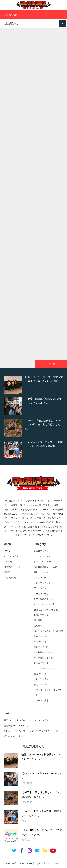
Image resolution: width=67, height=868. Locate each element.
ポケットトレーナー (13, 736)
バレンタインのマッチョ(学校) (48, 631)
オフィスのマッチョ (43, 562)
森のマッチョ (40, 674)
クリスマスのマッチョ (44, 668)
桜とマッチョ (40, 588)
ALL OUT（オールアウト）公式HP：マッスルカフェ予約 (31, 731)
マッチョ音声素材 (42, 701)
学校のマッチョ (41, 636)
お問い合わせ (10, 578)
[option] (33, 385)
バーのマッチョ (41, 594)
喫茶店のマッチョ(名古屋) (46, 610)
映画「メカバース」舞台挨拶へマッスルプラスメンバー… (41, 757)
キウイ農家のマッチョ (44, 599)
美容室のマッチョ (42, 663)
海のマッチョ (40, 642)
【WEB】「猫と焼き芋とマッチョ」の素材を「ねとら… (42, 795)
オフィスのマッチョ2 (44, 604)
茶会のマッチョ (41, 684)
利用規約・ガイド (12, 567)
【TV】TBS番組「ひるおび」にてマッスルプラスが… (42, 832)
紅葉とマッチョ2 (42, 583)
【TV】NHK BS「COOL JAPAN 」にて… (42, 776)
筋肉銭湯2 (39, 626)
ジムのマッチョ (41, 551)
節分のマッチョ (41, 572)
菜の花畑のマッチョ (43, 652)
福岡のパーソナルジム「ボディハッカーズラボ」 (27, 720)
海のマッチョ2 (41, 647)
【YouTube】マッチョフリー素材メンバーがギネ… (41, 814)
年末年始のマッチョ (43, 658)
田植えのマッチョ (42, 615)
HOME (7, 551)
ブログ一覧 (50, 364)
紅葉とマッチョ (41, 578)
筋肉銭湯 (38, 620)
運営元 (7, 572)
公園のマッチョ (41, 679)
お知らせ (8, 562)
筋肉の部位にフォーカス (45, 567)
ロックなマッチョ (42, 556)
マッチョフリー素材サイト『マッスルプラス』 (40, 864)
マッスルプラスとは (13, 556)
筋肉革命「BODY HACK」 (16, 726)
